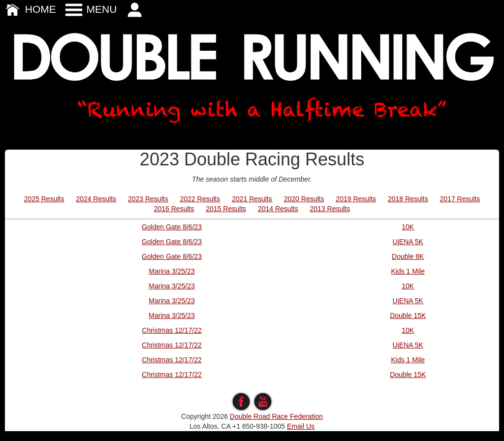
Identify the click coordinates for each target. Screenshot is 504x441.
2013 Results (330, 209)
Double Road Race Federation (276, 416)
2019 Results (356, 199)
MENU (91, 9)
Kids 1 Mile (408, 271)
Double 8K (408, 256)
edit (252, 387)
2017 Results (460, 199)
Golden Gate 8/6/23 (172, 227)
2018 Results (408, 199)
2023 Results (148, 199)
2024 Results (96, 199)
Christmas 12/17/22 (172, 330)
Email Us (301, 426)
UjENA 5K (408, 242)
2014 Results (278, 209)
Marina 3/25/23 (172, 271)
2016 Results (174, 209)
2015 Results (226, 209)
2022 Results (200, 199)
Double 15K (408, 315)
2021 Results (252, 199)
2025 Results (44, 199)
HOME (29, 9)
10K (408, 227)
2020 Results (304, 199)
